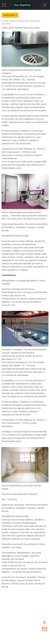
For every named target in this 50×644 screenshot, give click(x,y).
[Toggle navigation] (45, 5)
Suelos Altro (9, 15)
